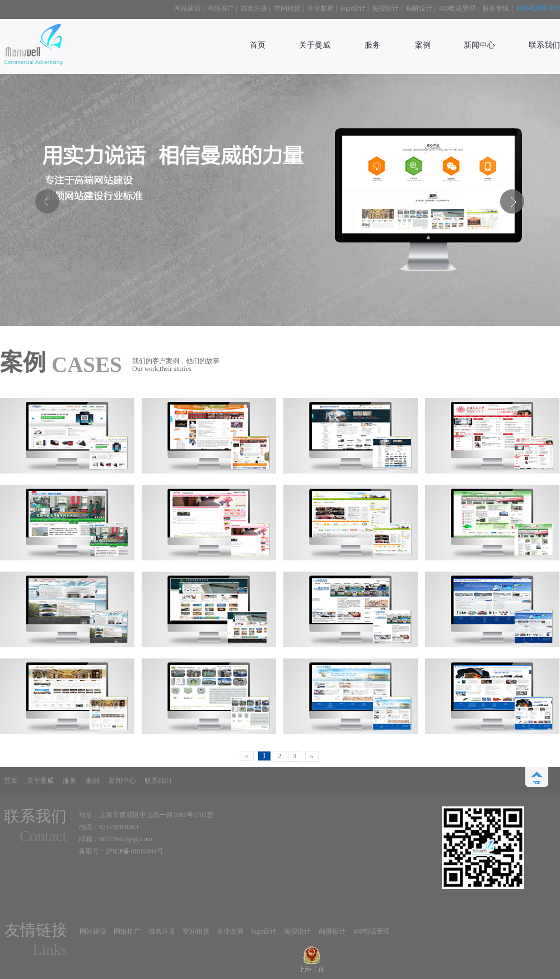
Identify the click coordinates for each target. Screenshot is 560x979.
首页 (258, 45)
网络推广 (221, 8)
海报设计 (385, 8)
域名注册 (254, 8)
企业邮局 (320, 8)
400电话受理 (457, 8)
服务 (372, 45)
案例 (423, 45)
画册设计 (419, 8)
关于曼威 (315, 45)
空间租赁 (287, 8)
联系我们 (544, 45)
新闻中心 (479, 45)
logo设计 (353, 8)
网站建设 (188, 8)
